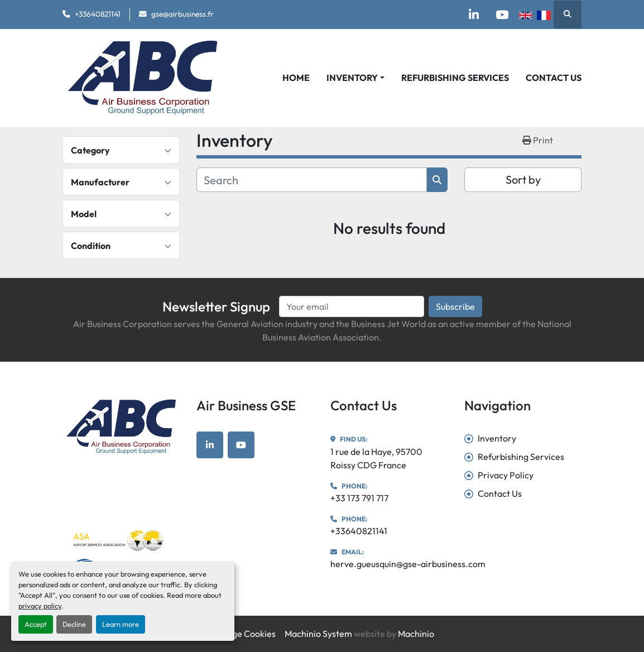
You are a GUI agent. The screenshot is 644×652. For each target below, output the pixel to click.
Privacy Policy (506, 475)
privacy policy (40, 606)
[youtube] (502, 15)
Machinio (416, 634)
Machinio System (318, 634)
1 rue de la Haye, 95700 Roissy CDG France (376, 458)
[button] (355, 78)
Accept (36, 624)
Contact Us (554, 78)
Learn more (121, 624)
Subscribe (455, 306)
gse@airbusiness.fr (182, 14)
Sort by (523, 179)
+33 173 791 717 (359, 498)
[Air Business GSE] (121, 427)
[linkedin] (473, 15)
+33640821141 (98, 14)
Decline (74, 624)
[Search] (312, 180)
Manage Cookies (243, 634)
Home (296, 78)
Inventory (352, 78)
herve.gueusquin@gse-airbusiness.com (408, 564)
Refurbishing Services (455, 78)
